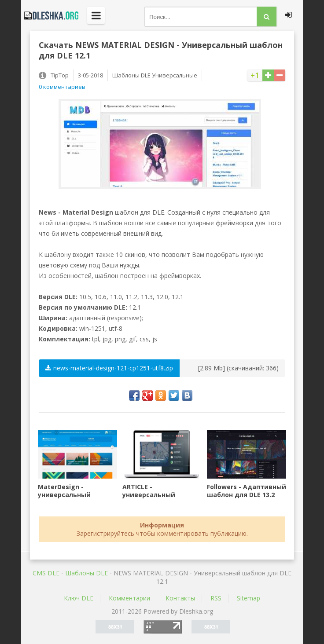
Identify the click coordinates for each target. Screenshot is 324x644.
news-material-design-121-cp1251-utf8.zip (109, 368)
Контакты (180, 598)
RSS (216, 598)
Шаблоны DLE (87, 573)
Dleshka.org (50, 15)
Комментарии (129, 598)
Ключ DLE (79, 598)
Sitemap (249, 598)
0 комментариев (62, 87)
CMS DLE (46, 573)
